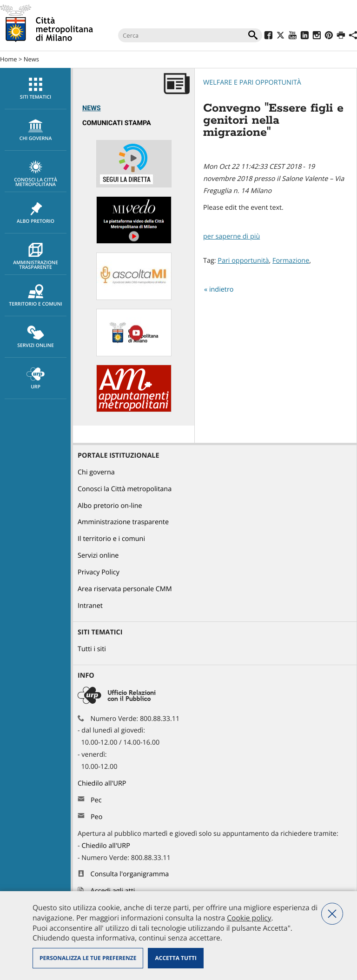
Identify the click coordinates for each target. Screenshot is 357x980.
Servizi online (36, 337)
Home (9, 59)
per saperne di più (231, 237)
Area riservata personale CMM (125, 589)
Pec (96, 800)
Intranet (90, 606)
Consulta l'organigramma (130, 874)
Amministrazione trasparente (36, 257)
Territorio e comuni (36, 296)
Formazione (291, 261)
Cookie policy (249, 918)
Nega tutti (332, 914)
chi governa (36, 130)
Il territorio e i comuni (111, 539)
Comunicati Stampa (117, 123)
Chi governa (96, 472)
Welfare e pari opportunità (252, 83)
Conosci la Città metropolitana (36, 174)
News (31, 59)
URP (36, 379)
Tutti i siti (92, 649)
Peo (96, 817)
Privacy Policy (99, 572)
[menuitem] (35, 89)
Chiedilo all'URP (103, 783)
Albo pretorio (36, 213)
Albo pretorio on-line (110, 506)
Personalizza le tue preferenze (88, 958)
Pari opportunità (243, 261)
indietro (221, 290)
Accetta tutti (175, 958)
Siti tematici (36, 89)
